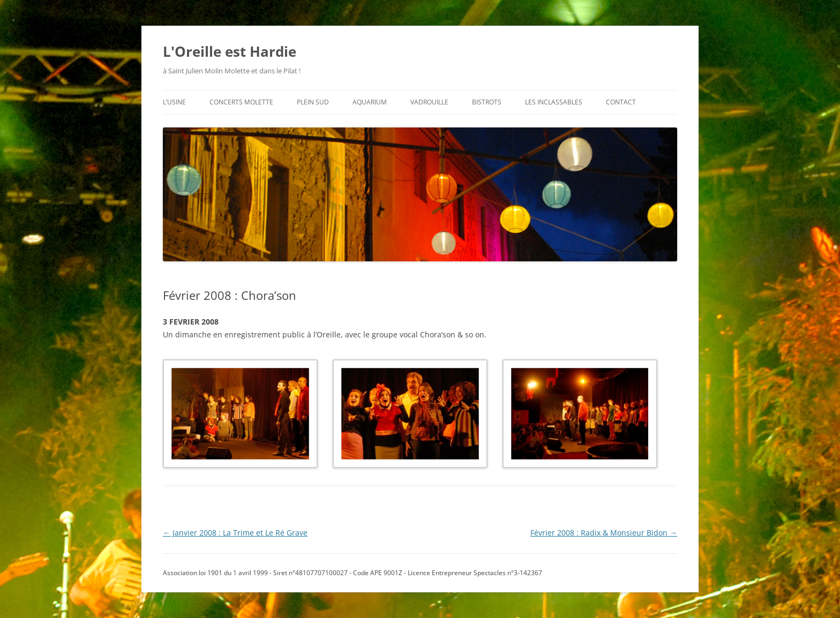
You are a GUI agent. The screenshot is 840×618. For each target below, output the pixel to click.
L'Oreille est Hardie (230, 51)
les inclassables (554, 102)
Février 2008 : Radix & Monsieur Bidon (604, 533)
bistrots (487, 102)
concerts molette (241, 102)
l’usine (174, 102)
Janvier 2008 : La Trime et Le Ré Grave (235, 533)
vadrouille (429, 102)
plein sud (313, 102)
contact (621, 102)
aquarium (370, 102)
